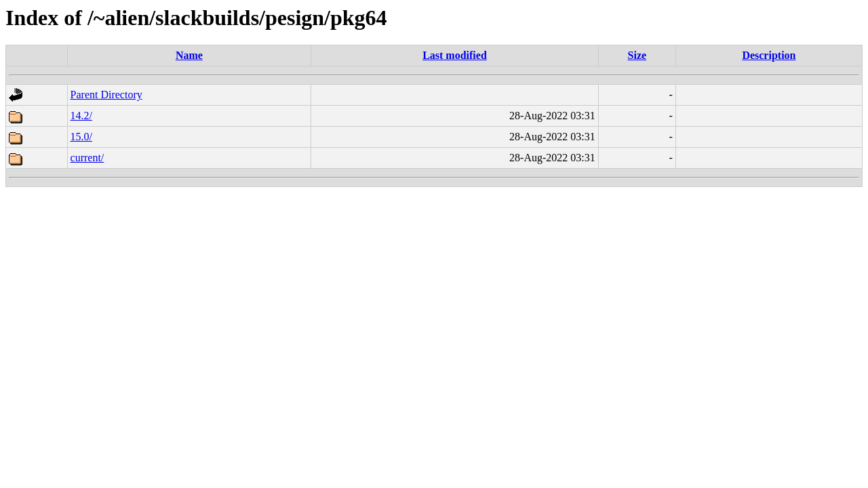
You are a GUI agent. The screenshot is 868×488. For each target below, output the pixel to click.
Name (189, 55)
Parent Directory (106, 95)
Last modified (455, 55)
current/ (87, 158)
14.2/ (81, 116)
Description (769, 55)
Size (637, 55)
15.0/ (81, 137)
